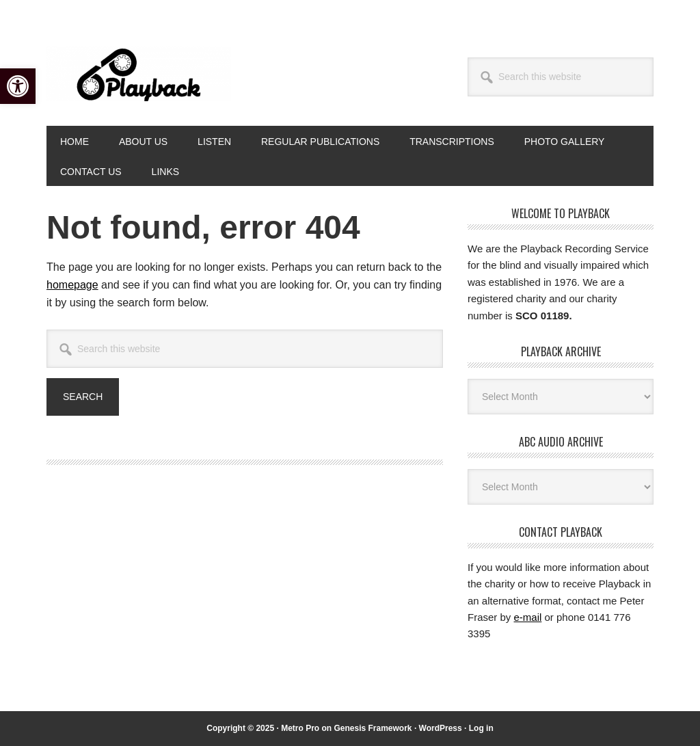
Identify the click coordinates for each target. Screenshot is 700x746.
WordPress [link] (441, 728)
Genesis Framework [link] (373, 728)
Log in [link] (481, 728)
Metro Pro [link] (300, 728)
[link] (18, 86)
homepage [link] (72, 285)
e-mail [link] (528, 617)
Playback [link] (139, 74)
